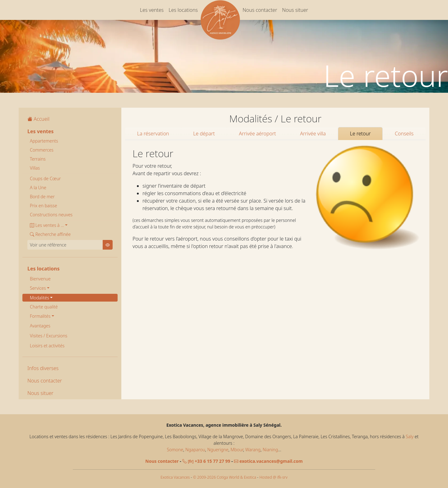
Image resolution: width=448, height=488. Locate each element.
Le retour (360, 134)
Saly (410, 436)
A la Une (38, 188)
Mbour (237, 450)
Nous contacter (260, 10)
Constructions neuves (51, 215)
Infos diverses (43, 368)
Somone (175, 450)
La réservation (153, 134)
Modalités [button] (40, 298)
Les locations (183, 10)
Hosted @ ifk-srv (273, 477)
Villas (35, 168)
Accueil (38, 119)
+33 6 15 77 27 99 (206, 461)
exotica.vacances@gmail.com (268, 461)
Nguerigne (218, 450)
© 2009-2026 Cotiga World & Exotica (224, 477)
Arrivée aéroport (257, 134)
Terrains (38, 159)
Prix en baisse (43, 206)
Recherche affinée (50, 234)
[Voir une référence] (65, 245)
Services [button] (38, 288)
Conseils (404, 134)
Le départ (204, 134)
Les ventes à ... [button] (47, 225)
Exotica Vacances (175, 477)
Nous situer (295, 10)
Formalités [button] (40, 316)
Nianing (270, 450)
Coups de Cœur (45, 178)
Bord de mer (42, 197)
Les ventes (152, 10)
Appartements (44, 141)
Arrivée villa (313, 134)
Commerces (42, 150)
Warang (253, 450)
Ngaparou (195, 450)
